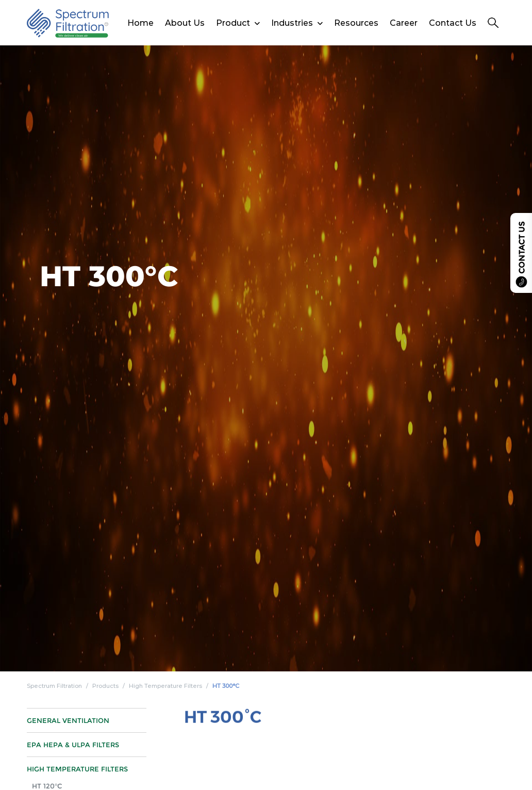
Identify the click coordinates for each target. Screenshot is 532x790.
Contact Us (453, 23)
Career (404, 23)
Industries (292, 23)
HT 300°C (226, 686)
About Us (185, 23)
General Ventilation (68, 727)
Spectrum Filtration (54, 686)
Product (233, 23)
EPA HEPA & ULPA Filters (73, 751)
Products (105, 686)
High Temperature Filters (165, 686)
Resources (356, 23)
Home (140, 23)
